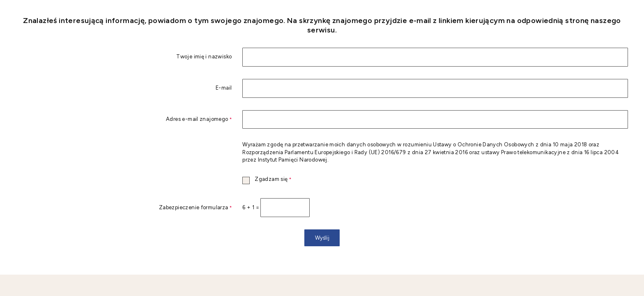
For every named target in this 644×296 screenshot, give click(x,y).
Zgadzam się (267, 179)
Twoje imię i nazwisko (204, 57)
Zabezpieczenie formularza (124, 208)
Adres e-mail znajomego (124, 119)
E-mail (224, 88)
